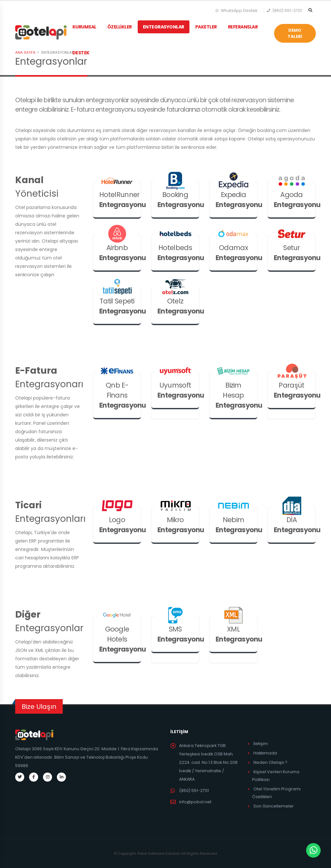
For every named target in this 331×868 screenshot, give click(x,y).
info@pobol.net (195, 802)
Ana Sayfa (25, 52)
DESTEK (82, 53)
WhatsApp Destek (237, 11)
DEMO (295, 33)
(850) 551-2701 (284, 11)
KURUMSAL (85, 27)
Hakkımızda (265, 753)
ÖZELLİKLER (120, 27)
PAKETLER (207, 27)
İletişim (261, 744)
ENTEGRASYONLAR (164, 27)
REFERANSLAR (244, 27)
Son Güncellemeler (274, 806)
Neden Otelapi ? (270, 762)
